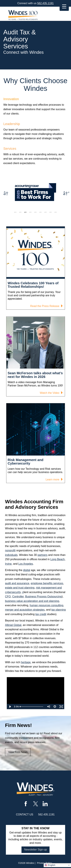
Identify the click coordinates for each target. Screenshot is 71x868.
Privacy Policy (44, 863)
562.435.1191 (45, 3)
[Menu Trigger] (64, 6)
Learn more (54, 480)
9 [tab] (56, 212)
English (50, 865)
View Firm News (18, 752)
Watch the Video (51, 393)
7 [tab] (45, 212)
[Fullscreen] (61, 707)
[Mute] (48, 707)
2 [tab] (20, 212)
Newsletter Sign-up (35, 850)
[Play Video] (10, 707)
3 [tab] (25, 212)
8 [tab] (51, 212)
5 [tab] (35, 212)
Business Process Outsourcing (43, 596)
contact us (25, 815)
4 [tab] (30, 212)
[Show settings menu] (55, 707)
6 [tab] (40, 212)
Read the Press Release (46, 306)
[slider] (32, 707)
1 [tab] (15, 212)
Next (65, 192)
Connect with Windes (23, 52)
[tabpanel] (35, 192)
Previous (6, 192)
